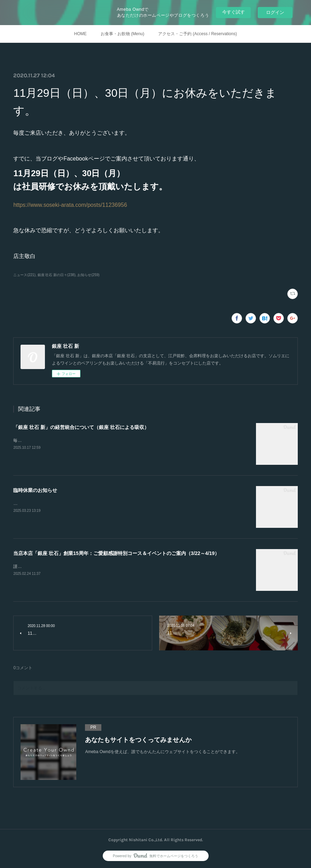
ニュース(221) (24, 275)
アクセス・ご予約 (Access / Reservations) (197, 34)
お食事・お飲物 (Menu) (122, 34)
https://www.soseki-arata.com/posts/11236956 (70, 205)
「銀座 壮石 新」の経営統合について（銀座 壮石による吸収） (81, 427)
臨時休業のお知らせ (35, 490)
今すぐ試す (234, 12)
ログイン (275, 12)
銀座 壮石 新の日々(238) (57, 275)
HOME (80, 34)
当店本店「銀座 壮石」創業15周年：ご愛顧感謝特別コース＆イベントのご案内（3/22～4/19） (116, 553)
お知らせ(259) (88, 275)
